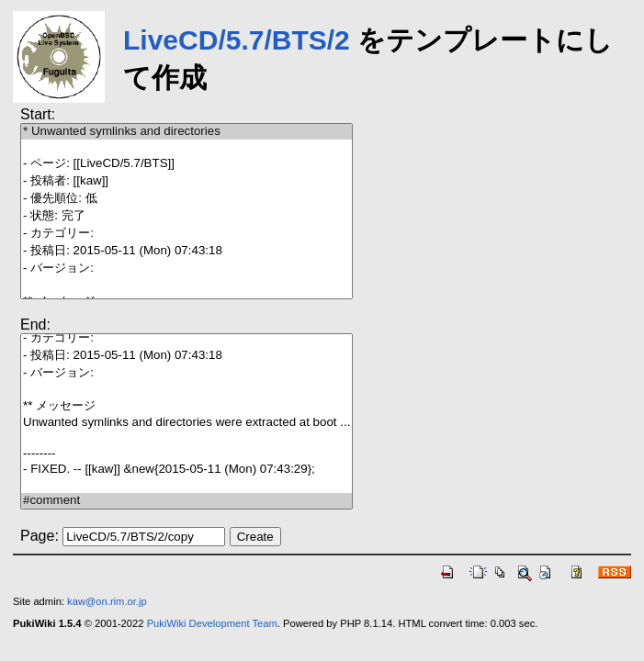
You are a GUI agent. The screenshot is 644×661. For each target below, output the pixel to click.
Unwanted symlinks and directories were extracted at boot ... (186, 423)
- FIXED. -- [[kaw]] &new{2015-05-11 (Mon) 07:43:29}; (186, 470)
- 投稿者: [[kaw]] (186, 181)
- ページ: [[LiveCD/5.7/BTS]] (186, 164)
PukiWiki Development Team (212, 623)
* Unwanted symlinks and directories (186, 132)
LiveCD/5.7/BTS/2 (237, 40)
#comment (186, 501)
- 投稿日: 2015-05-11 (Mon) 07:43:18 (186, 251)
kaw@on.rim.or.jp (107, 601)
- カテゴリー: (186, 234)
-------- (186, 454)
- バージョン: (186, 269)
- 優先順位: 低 (186, 199)
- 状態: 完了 (186, 216)
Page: (40, 536)
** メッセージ (186, 406)
